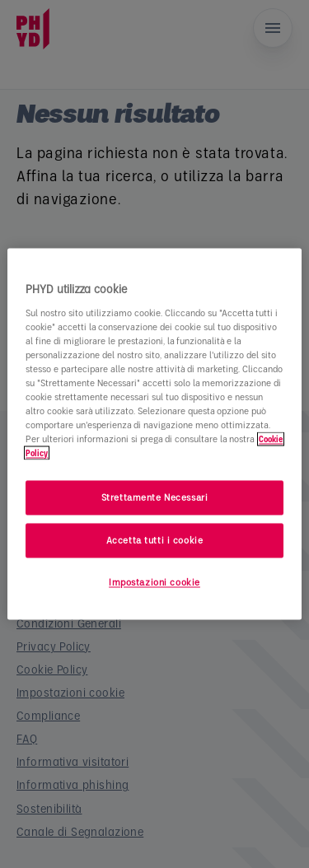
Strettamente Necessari (155, 498)
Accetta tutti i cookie (155, 541)
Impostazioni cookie (154, 583)
